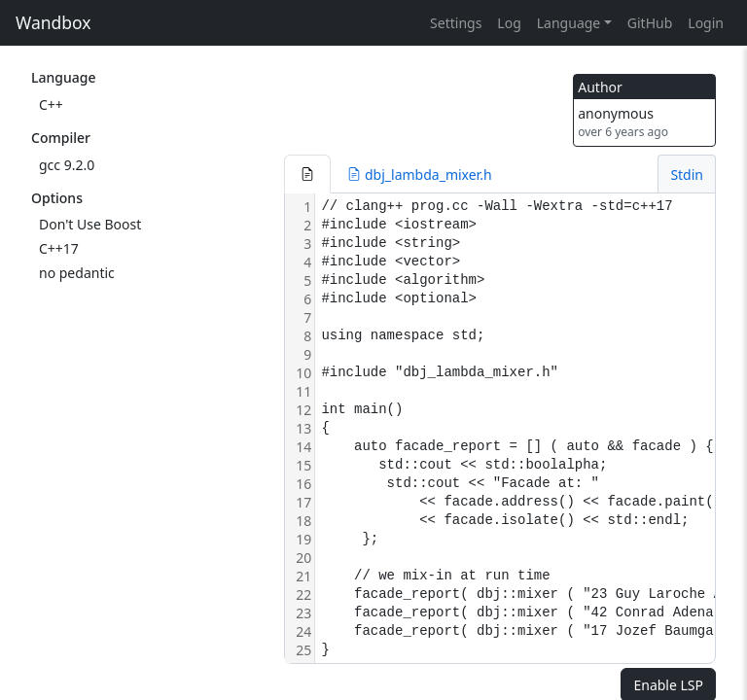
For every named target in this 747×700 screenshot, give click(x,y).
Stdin (687, 175)
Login (706, 23)
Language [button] (569, 23)
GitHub (650, 23)
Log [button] (509, 23)
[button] (307, 174)
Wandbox (53, 22)
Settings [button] (456, 23)
